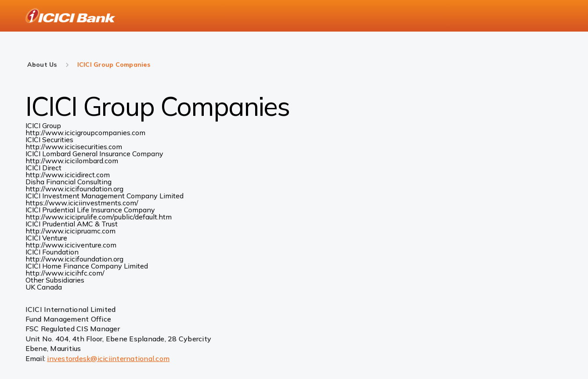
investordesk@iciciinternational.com (108, 358)
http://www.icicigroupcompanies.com (85, 132)
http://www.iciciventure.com (71, 245)
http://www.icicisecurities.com (74, 147)
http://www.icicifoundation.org (74, 189)
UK (31, 287)
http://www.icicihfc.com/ (65, 273)
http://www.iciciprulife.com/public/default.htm (99, 217)
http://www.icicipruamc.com (70, 231)
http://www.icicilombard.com (72, 161)
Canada (49, 287)
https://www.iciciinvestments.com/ (82, 203)
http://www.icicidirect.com (68, 175)
